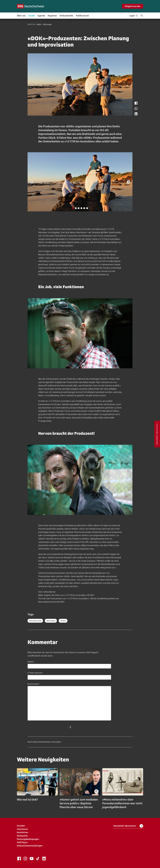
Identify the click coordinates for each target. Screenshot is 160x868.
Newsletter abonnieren (128, 826)
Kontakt (21, 826)
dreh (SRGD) (51, 621)
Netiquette (22, 836)
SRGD (39, 25)
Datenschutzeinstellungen (30, 846)
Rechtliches (22, 832)
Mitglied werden (133, 6)
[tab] (73, 208)
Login (134, 16)
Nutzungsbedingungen (28, 839)
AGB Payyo (22, 842)
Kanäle (32, 16)
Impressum (22, 829)
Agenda (41, 16)
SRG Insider (47, 25)
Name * (31, 662)
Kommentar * (34, 684)
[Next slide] (128, 182)
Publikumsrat (82, 16)
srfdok (63, 621)
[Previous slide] (32, 182)
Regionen (52, 16)
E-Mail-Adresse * (35, 673)
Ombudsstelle (66, 16)
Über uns (21, 16)
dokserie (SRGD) (35, 621)
